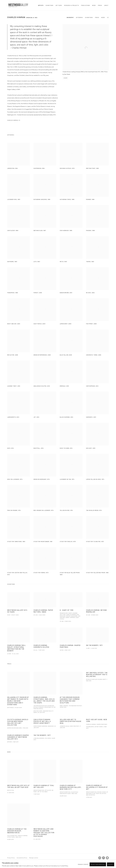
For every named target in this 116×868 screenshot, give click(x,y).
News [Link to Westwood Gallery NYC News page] (94, 5)
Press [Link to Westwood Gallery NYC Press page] (100, 5)
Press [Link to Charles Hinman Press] (97, 17)
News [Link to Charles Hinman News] (103, 17)
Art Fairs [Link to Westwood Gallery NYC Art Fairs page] (59, 5)
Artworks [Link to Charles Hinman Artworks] (79, 17)
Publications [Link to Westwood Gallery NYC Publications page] (86, 5)
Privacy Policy (11, 858)
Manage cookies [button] (34, 858)
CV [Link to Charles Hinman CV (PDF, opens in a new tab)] (108, 17)
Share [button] (66, 78)
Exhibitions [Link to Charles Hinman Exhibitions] (89, 17)
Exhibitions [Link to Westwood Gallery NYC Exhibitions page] (49, 5)
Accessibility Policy (22, 858)
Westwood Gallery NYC (18, 5)
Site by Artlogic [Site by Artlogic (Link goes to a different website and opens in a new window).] (30, 861)
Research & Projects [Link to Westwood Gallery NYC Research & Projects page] (71, 5)
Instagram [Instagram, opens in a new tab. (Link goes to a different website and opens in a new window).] (100, 858)
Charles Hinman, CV (16, 121)
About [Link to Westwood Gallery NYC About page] (106, 5)
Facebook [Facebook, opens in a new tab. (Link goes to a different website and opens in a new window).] (103, 858)
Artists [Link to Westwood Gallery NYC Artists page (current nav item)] (41, 5)
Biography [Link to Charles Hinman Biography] (70, 17)
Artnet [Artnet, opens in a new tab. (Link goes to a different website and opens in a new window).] (107, 858)
